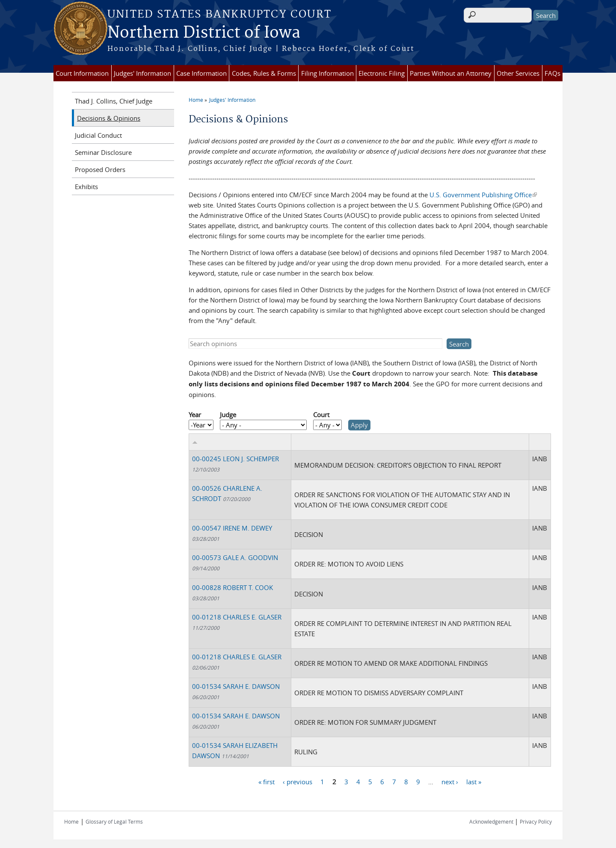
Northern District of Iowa (204, 33)
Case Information (201, 73)
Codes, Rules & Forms (264, 73)
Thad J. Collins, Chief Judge (114, 101)
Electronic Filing (382, 73)
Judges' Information (142, 73)
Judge (228, 415)
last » (474, 782)
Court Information (82, 73)
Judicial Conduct (98, 135)
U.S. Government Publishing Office (483, 195)
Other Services (518, 73)
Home (196, 100)
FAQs (552, 73)
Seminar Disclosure (103, 152)
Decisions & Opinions (109, 118)
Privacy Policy (536, 821)
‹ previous (298, 782)
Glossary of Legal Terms (114, 821)
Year (195, 415)
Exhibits (86, 187)
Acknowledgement (492, 821)
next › (450, 782)
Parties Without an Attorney (451, 73)
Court (321, 415)
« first (267, 782)
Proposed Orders (100, 169)
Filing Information (327, 73)
